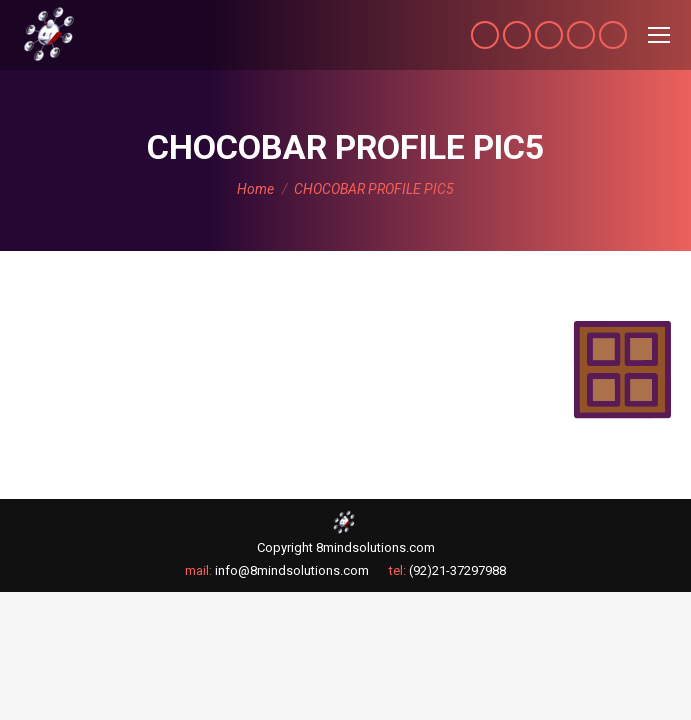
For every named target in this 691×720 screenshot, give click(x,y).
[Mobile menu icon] (659, 35)
